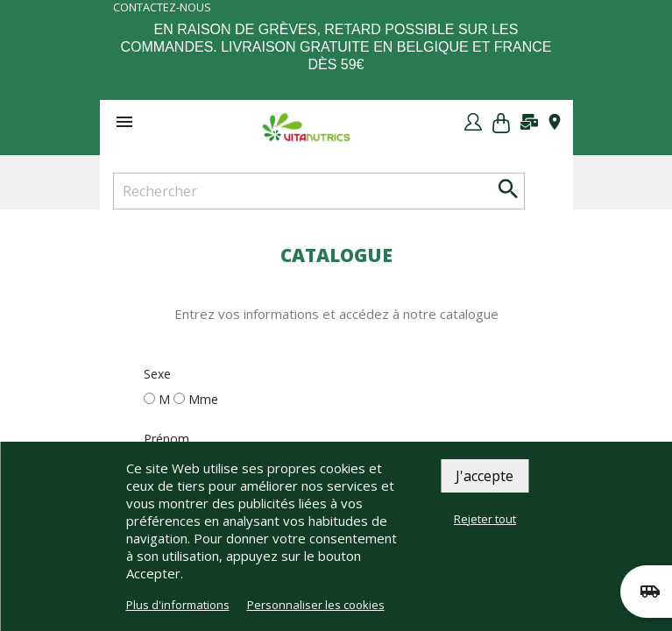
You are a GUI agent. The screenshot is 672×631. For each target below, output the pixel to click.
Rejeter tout (485, 519)
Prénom (166, 439)
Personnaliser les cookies (316, 605)
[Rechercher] (319, 191)
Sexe (157, 374)
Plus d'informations (178, 605)
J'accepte (485, 476)
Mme (203, 399)
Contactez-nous (162, 7)
